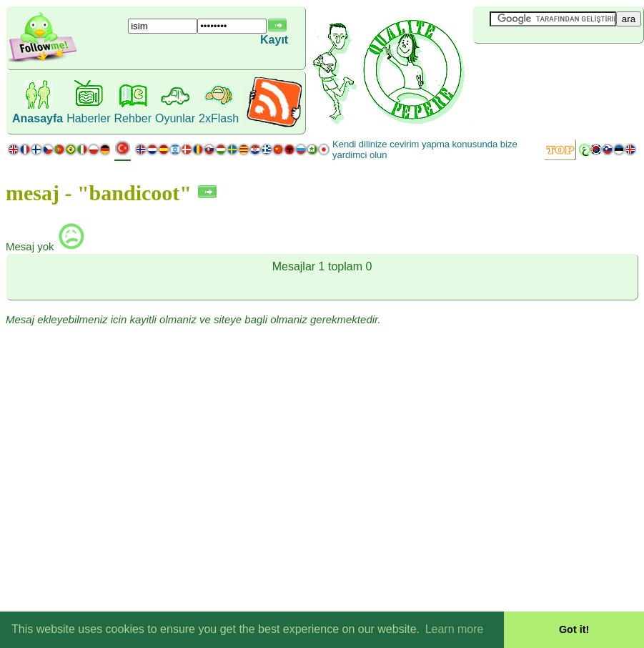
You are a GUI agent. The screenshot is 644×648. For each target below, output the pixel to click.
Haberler (88, 118)
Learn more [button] (455, 629)
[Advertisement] (558, 67)
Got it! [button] (574, 629)
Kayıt (274, 40)
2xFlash (219, 118)
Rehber (133, 118)
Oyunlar (175, 118)
